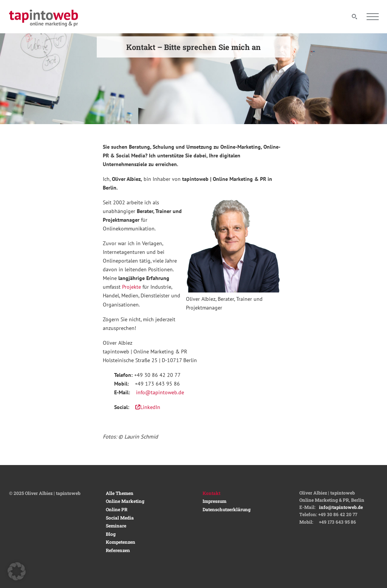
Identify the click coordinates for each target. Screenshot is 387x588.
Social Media (120, 518)
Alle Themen (120, 493)
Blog (111, 534)
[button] (17, 571)
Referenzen (118, 550)
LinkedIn (148, 407)
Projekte (132, 287)
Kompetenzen (121, 542)
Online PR (117, 509)
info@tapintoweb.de (160, 392)
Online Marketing (125, 501)
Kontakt (211, 493)
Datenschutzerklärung (227, 509)
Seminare (116, 526)
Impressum (214, 501)
